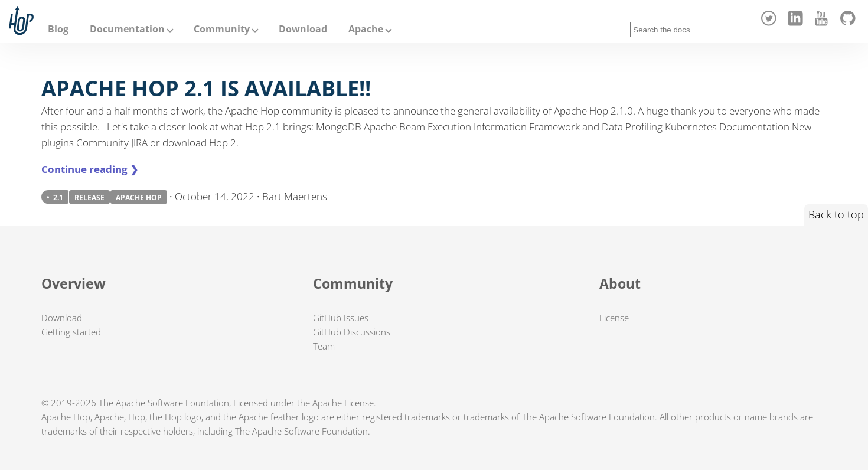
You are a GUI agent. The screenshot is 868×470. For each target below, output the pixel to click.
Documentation (127, 29)
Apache (366, 29)
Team (324, 346)
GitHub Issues (341, 318)
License (614, 318)
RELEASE (89, 197)
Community (222, 29)
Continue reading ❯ (90, 169)
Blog (58, 29)
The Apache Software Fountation (164, 403)
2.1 (58, 197)
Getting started (71, 332)
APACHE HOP (139, 197)
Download (303, 29)
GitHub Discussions (352, 332)
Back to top (836, 214)
